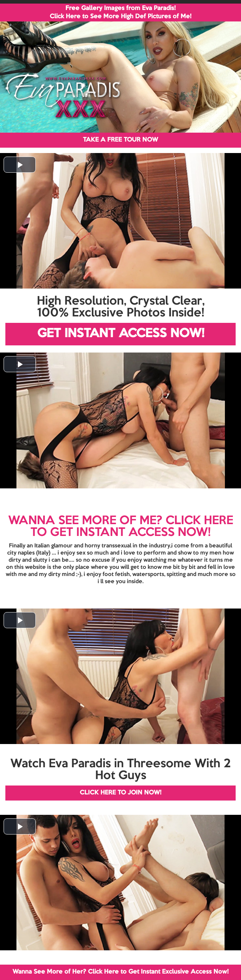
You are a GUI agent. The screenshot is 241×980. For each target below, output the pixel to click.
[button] (20, 165)
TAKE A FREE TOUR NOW (121, 140)
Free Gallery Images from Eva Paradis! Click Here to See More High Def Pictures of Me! (121, 13)
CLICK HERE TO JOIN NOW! (121, 793)
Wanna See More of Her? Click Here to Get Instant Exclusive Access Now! (121, 972)
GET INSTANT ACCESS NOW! (121, 334)
